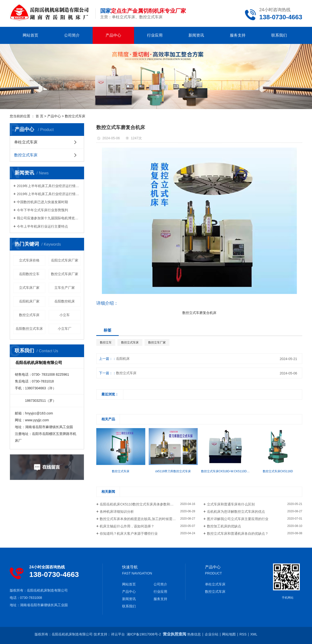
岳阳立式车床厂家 (65, 260)
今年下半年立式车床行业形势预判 (46, 210)
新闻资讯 (196, 35)
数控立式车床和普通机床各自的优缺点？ (238, 533)
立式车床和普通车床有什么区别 (231, 504)
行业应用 (155, 35)
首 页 (39, 116)
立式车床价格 (29, 260)
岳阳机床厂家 (29, 301)
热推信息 (194, 634)
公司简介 (72, 35)
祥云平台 (118, 634)
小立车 (65, 315)
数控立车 (106, 342)
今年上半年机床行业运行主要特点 (42, 226)
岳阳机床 (123, 359)
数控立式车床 (75, 116)
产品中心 (113, 35)
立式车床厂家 (29, 288)
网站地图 (229, 634)
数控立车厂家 (157, 342)
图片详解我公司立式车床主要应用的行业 (238, 519)
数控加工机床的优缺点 (224, 526)
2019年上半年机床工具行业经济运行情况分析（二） (49, 186)
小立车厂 (65, 329)
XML (254, 634)
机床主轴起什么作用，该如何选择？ (127, 526)
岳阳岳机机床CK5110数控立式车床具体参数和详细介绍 (142, 504)
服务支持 (238, 35)
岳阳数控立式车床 (29, 329)
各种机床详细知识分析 (117, 512)
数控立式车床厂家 (65, 274)
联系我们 (279, 35)
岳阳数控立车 (29, 274)
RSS (243, 634)
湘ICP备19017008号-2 (144, 634)
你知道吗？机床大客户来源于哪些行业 (129, 533)
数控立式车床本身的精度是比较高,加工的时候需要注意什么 (145, 519)
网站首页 (30, 35)
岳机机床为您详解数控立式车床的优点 (236, 512)
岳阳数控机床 (65, 301)
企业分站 (212, 634)
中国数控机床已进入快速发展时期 (42, 202)
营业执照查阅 (175, 634)
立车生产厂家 (65, 288)
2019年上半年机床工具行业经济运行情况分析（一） (49, 194)
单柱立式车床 (26, 142)
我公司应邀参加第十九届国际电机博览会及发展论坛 (49, 218)
